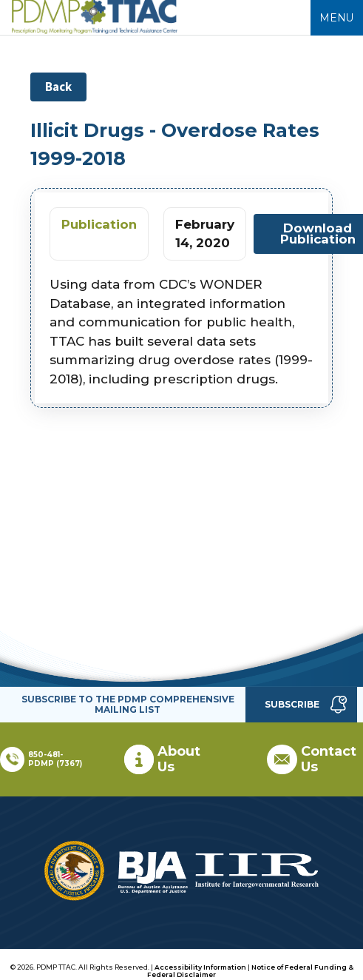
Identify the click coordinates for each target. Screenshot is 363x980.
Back (58, 87)
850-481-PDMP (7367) (55, 759)
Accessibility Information (200, 967)
